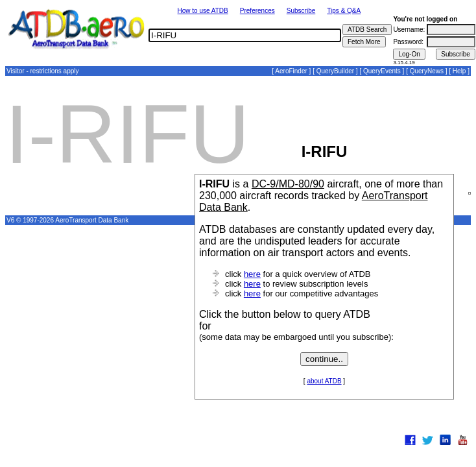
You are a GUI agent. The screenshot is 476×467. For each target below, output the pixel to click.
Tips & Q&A (344, 11)
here (252, 274)
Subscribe (301, 11)
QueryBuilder (335, 71)
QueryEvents (382, 71)
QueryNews (427, 71)
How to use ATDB (203, 11)
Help (459, 71)
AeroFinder (291, 71)
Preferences (257, 11)
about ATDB (324, 381)
